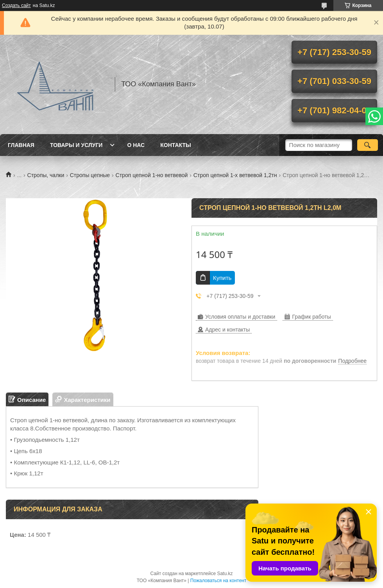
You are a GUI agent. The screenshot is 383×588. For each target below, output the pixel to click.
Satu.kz (225, 574)
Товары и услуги (76, 145)
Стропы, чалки (46, 175)
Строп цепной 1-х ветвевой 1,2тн (235, 175)
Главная (21, 145)
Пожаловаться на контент (218, 581)
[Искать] (368, 145)
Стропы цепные (90, 175)
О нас (136, 145)
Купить (222, 278)
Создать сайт (16, 5)
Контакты (175, 145)
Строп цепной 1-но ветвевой (152, 175)
